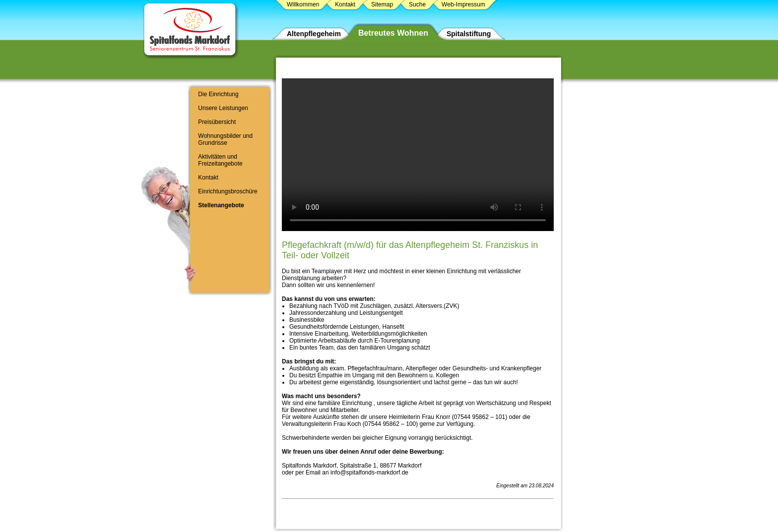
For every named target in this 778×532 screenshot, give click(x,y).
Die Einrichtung (218, 94)
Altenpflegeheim (314, 34)
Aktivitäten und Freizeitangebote (220, 160)
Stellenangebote (221, 205)
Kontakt (208, 177)
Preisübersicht (217, 122)
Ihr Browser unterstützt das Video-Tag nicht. (418, 155)
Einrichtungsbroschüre (227, 191)
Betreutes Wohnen (393, 33)
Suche (417, 4)
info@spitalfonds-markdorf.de (369, 473)
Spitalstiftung (469, 34)
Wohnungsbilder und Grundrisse (225, 139)
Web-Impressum (463, 4)
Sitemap (382, 4)
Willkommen (303, 4)
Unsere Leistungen (223, 108)
